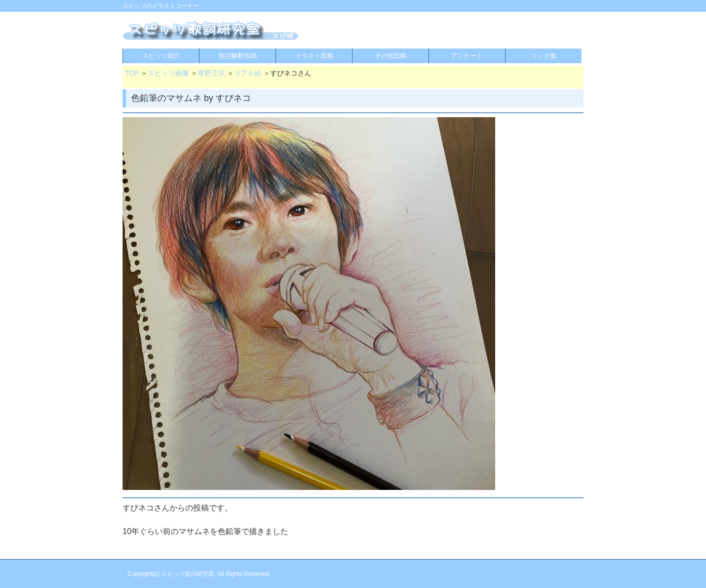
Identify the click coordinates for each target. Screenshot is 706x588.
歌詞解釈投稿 (238, 56)
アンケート (467, 56)
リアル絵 (248, 73)
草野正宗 (211, 73)
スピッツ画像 (168, 73)
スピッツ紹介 (161, 56)
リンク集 (544, 56)
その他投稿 (391, 56)
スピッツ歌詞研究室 (188, 574)
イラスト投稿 (314, 56)
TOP (132, 73)
